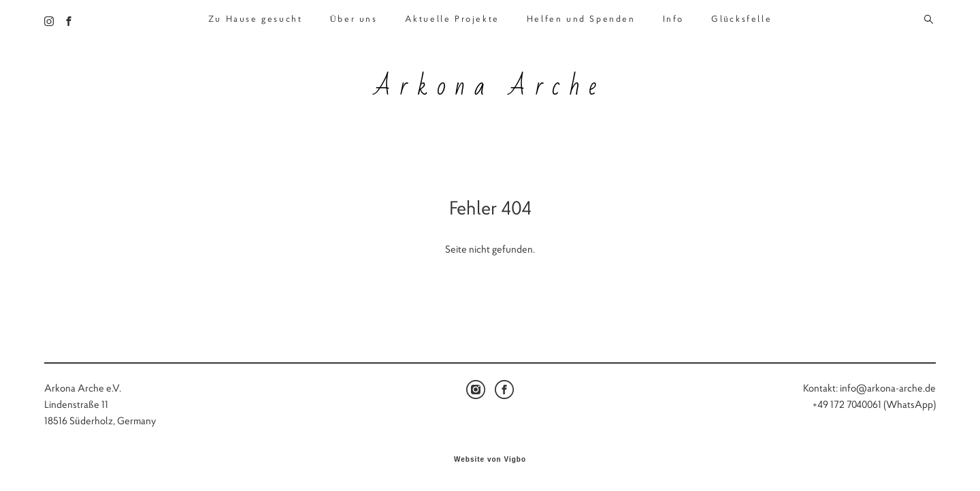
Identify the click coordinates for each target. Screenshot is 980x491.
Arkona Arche (490, 87)
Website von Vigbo (490, 460)
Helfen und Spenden (581, 19)
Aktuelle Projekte (452, 19)
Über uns (353, 19)
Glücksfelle (741, 19)
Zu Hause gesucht (256, 19)
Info (673, 19)
